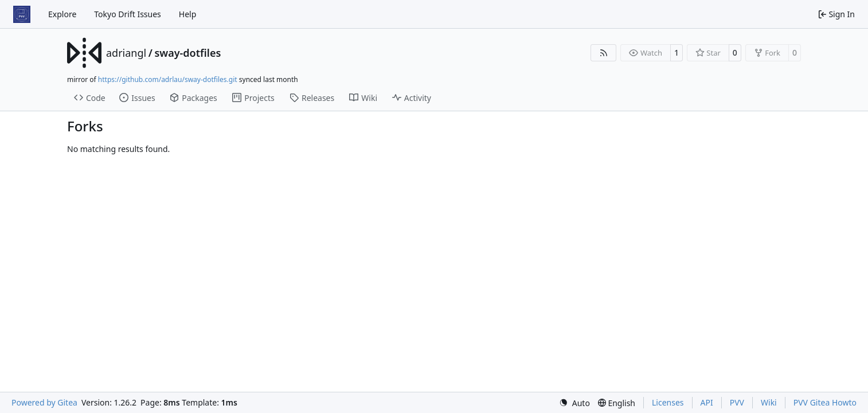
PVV (737, 402)
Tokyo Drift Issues (128, 14)
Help (188, 14)
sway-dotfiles (187, 53)
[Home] (22, 14)
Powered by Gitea (44, 402)
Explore (62, 14)
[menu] (574, 403)
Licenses (668, 402)
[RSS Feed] (604, 53)
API (707, 402)
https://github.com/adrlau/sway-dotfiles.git (168, 79)
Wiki (769, 402)
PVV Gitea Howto (825, 402)
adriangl (126, 53)
